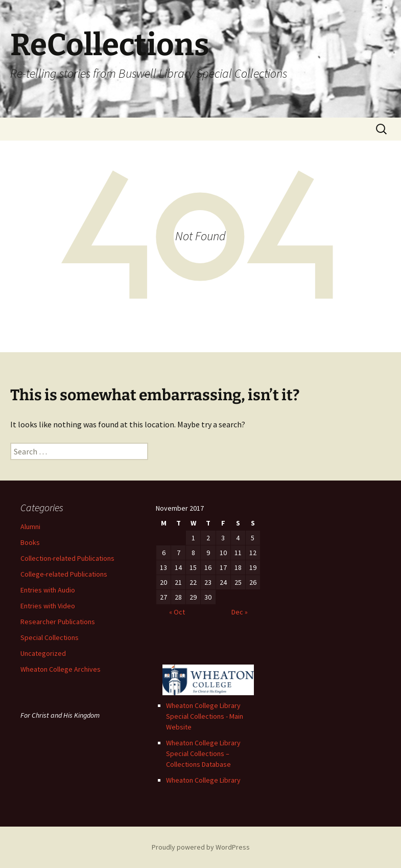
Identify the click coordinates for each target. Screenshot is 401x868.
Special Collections (50, 637)
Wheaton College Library (203, 780)
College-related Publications (64, 574)
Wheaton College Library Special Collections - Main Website (205, 716)
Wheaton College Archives (61, 669)
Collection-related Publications (67, 558)
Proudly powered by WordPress (201, 847)
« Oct (177, 612)
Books (30, 542)
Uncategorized (43, 653)
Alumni (30, 527)
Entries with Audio (48, 590)
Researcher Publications (58, 622)
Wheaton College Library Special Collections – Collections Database (203, 753)
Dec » (240, 612)
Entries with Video (48, 606)
